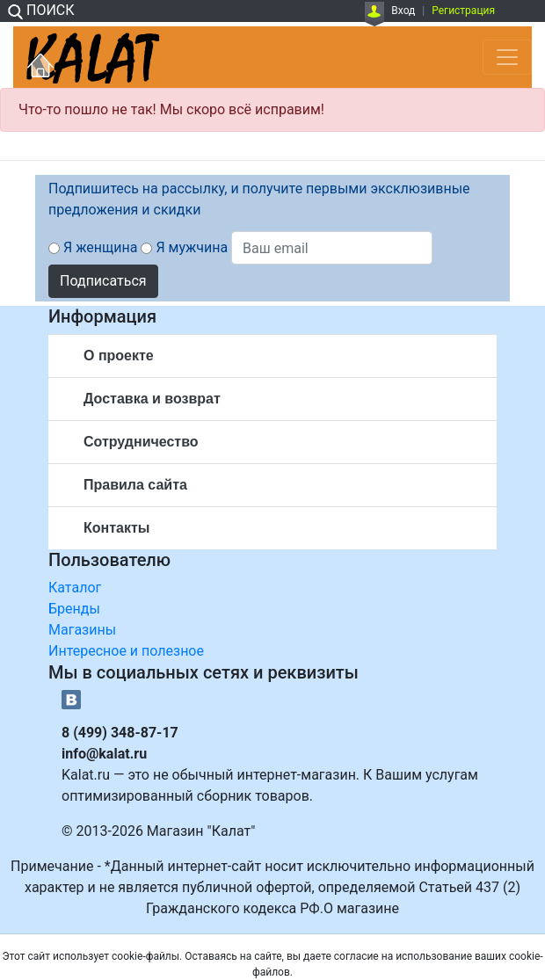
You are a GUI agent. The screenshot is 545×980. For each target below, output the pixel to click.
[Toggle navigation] (507, 57)
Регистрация (463, 11)
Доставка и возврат (152, 399)
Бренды (74, 609)
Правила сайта (135, 485)
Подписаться (103, 281)
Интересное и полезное (126, 651)
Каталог (75, 588)
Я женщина (100, 247)
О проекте (119, 356)
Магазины (82, 630)
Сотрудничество (141, 442)
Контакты (116, 528)
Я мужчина (192, 247)
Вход (403, 11)
